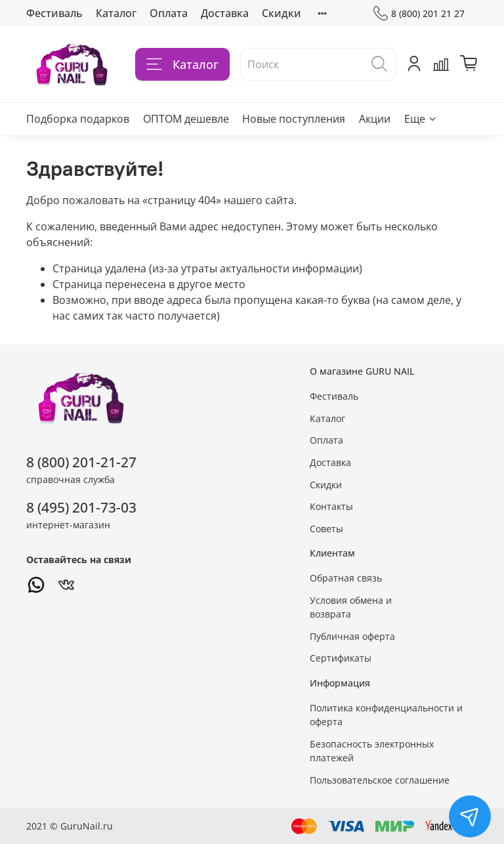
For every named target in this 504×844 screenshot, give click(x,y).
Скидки (282, 13)
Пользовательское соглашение (380, 780)
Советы (326, 529)
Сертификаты (341, 658)
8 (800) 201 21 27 (419, 13)
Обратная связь (346, 578)
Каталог (116, 13)
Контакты (331, 506)
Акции (375, 119)
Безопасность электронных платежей (372, 751)
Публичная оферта (352, 636)
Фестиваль (54, 13)
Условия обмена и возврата (351, 607)
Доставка (225, 13)
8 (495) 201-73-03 (81, 507)
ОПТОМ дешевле (186, 119)
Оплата (169, 13)
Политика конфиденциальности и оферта (386, 715)
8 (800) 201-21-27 (81, 462)
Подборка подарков (78, 119)
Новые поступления (294, 119)
